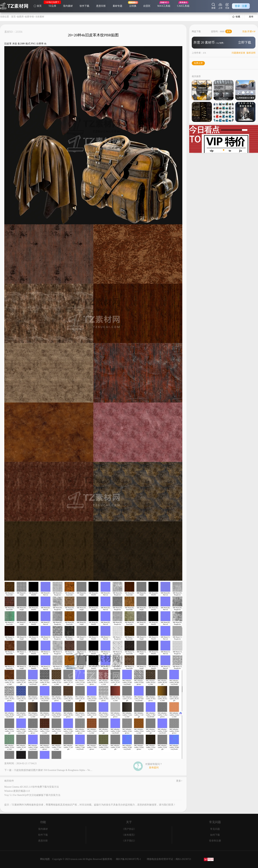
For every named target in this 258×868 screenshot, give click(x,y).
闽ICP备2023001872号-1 (128, 859)
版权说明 (251, 53)
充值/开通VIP (249, 31)
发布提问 (154, 768)
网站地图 (45, 859)
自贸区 (147, 6)
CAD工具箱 (183, 6)
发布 (251, 17)
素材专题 (117, 6)
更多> (179, 781)
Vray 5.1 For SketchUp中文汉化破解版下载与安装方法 (32, 795)
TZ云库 (52, 6)
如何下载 (215, 835)
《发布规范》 (129, 835)
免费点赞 (198, 63)
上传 (220, 6)
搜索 (213, 6)
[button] (221, 150)
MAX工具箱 (164, 6)
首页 (38, 6)
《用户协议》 (129, 829)
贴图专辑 (29, 17)
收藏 (236, 17)
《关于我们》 (129, 841)
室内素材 (68, 6)
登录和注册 (215, 841)
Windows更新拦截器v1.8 (17, 791)
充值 (227, 6)
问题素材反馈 (238, 53)
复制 (229, 31)
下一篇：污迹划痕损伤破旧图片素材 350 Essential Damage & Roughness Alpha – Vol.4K (49, 770)
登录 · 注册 (241, 6)
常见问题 (215, 829)
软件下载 (84, 6)
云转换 (133, 6)
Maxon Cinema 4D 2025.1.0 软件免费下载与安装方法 (32, 787)
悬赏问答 (101, 6)
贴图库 (20, 17)
